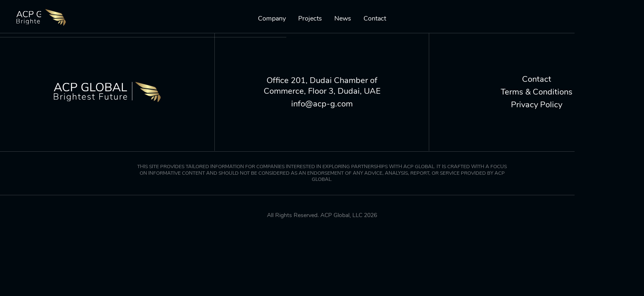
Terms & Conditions (537, 92)
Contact (375, 19)
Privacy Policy (537, 105)
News (343, 19)
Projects (310, 19)
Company (272, 19)
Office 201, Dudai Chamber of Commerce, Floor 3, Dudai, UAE (322, 86)
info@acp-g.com (322, 104)
